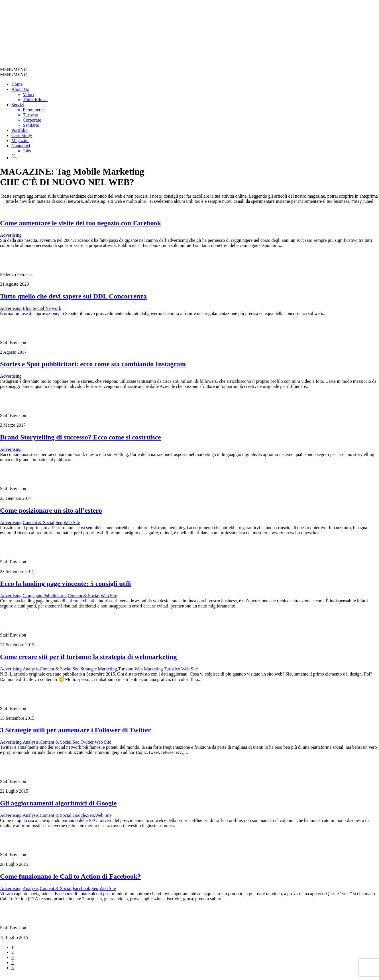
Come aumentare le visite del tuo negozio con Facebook (81, 223)
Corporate (32, 120)
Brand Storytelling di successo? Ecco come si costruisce (81, 437)
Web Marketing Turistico (157, 669)
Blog (27, 308)
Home (17, 84)
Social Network (47, 308)
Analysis (31, 669)
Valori (28, 94)
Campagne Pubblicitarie (45, 596)
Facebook (81, 888)
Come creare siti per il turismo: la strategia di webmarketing (88, 657)
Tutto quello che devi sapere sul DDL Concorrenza (73, 296)
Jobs (27, 151)
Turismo (30, 115)
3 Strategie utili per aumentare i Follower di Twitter (76, 730)
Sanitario (31, 125)
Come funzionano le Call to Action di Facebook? (70, 876)
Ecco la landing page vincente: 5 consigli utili (65, 584)
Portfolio (20, 130)
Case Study (22, 135)
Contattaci (21, 146)
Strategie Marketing (99, 669)
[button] (13, 69)
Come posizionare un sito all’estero (51, 510)
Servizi (18, 105)
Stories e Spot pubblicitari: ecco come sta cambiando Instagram (93, 364)
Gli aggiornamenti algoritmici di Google (58, 803)
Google (79, 815)
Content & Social (39, 522)
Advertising (11, 235)
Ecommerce (34, 110)
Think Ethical (35, 100)
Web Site (72, 522)
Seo (59, 522)
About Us (20, 89)
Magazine (20, 141)
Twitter (87, 742)
